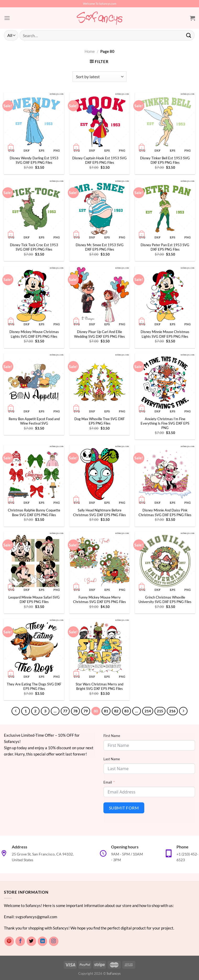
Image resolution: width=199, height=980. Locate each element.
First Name (112, 735)
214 (147, 711)
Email (108, 782)
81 (106, 711)
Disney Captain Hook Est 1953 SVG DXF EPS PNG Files (99, 160)
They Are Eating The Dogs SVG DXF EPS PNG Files (34, 686)
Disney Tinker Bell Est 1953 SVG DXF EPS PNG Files (165, 160)
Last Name (112, 759)
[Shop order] (99, 77)
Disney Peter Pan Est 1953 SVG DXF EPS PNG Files (165, 247)
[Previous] (17, 711)
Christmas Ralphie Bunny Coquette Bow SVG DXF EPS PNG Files (34, 512)
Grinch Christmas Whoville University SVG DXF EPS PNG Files (165, 599)
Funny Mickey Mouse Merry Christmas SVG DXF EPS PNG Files (99, 599)
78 (75, 711)
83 (126, 711)
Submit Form (124, 807)
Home (90, 51)
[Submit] (189, 35)
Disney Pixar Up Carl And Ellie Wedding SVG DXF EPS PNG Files (99, 334)
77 (65, 711)
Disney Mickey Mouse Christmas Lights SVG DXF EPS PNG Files (34, 334)
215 (159, 711)
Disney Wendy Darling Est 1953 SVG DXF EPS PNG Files (34, 160)
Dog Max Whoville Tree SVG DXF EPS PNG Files (99, 421)
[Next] (182, 711)
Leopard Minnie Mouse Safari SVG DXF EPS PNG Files (34, 599)
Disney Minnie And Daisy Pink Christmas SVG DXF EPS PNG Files (165, 512)
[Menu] (7, 18)
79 (85, 711)
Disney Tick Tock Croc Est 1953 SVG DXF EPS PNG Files (34, 247)
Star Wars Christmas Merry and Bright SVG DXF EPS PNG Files (99, 686)
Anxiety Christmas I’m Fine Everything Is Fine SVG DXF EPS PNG (165, 423)
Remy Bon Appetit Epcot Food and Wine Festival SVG (34, 421)
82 (116, 711)
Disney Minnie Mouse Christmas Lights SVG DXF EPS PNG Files (165, 334)
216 (172, 711)
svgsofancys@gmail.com (36, 916)
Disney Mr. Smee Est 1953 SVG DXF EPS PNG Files (100, 247)
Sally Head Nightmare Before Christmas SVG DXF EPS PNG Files (99, 512)
